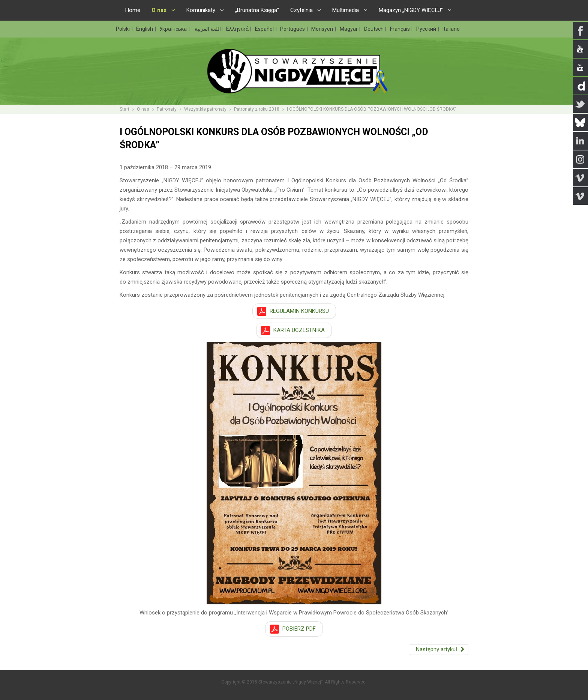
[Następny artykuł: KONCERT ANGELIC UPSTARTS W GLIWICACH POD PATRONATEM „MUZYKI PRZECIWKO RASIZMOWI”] (439, 650)
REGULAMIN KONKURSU (299, 311)
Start (124, 109)
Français (400, 29)
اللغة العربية (207, 29)
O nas (143, 109)
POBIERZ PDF (299, 629)
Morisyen (323, 29)
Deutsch (374, 29)
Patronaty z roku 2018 (257, 109)
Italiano (451, 29)
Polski (123, 29)
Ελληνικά (238, 29)
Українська (174, 29)
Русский (427, 29)
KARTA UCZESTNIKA (299, 330)
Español (265, 29)
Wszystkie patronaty (205, 109)
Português (293, 29)
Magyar (349, 29)
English (145, 29)
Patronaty (167, 109)
